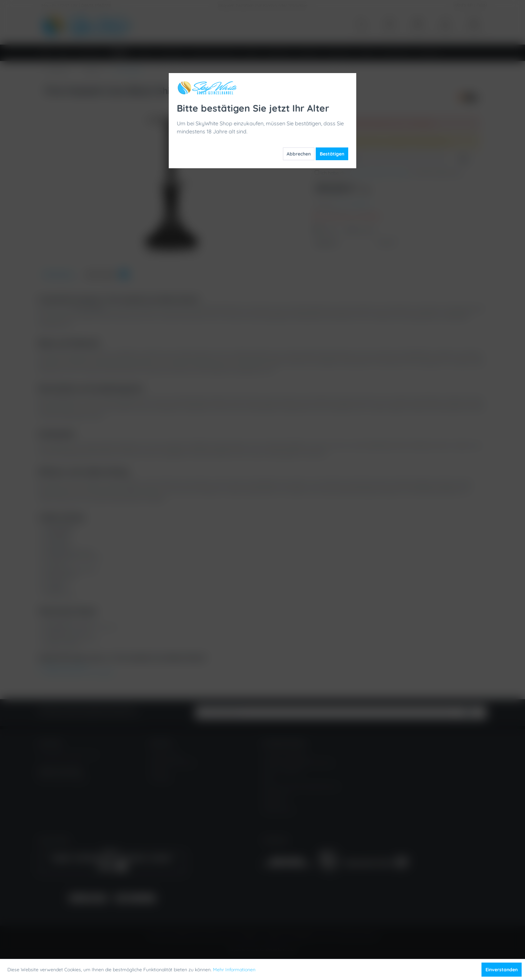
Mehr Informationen (234, 970)
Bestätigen (332, 154)
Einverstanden (502, 970)
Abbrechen (299, 154)
